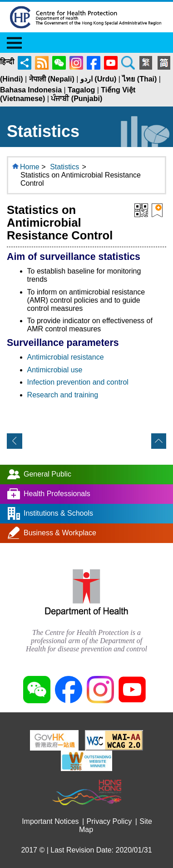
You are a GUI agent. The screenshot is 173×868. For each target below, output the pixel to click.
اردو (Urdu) (98, 79)
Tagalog (81, 90)
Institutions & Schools (58, 513)
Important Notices (50, 821)
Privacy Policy (109, 821)
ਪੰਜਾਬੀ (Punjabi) (77, 99)
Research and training (63, 395)
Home (30, 167)
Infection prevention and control (78, 382)
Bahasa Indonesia (31, 90)
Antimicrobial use (55, 370)
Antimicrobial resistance (66, 357)
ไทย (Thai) (139, 79)
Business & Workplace (60, 533)
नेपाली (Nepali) (52, 79)
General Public (47, 474)
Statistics (64, 167)
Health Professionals (57, 494)
